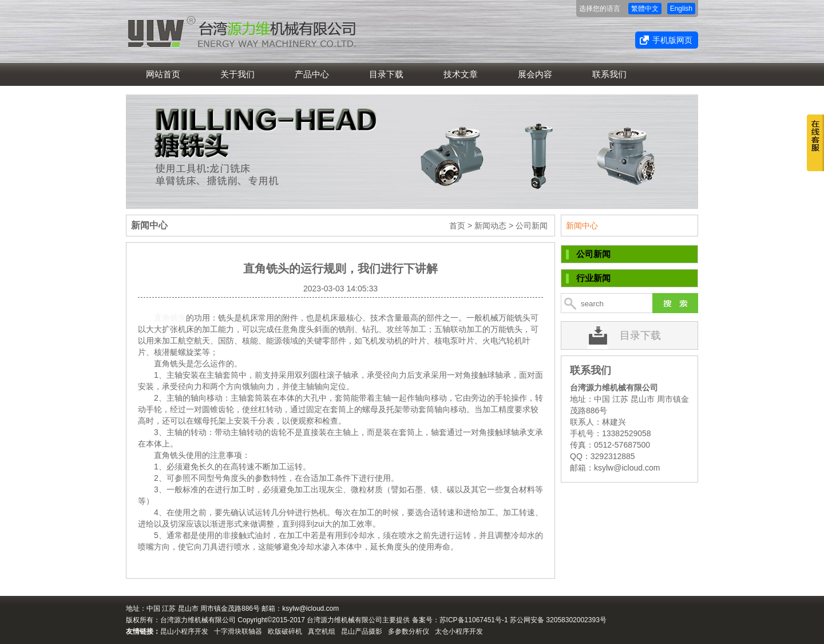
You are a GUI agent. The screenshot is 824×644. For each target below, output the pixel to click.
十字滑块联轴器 (238, 631)
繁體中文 (645, 9)
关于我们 (237, 74)
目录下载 (386, 74)
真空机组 (322, 631)
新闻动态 (490, 226)
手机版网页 (672, 40)
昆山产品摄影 (362, 631)
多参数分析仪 (409, 631)
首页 (457, 226)
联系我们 (609, 74)
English (681, 9)
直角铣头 (170, 318)
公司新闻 (593, 254)
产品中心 (312, 74)
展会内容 (535, 74)
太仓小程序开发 (459, 631)
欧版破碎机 (285, 631)
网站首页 (163, 74)
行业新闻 (593, 278)
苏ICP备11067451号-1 (474, 620)
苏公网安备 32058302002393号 (558, 620)
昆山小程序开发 (184, 631)
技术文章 (461, 74)
